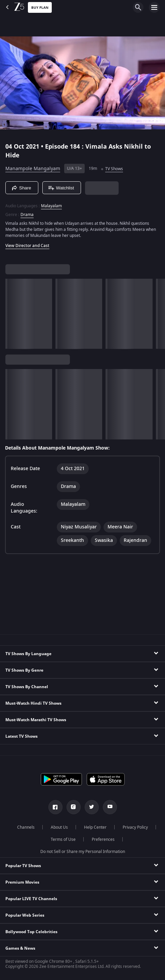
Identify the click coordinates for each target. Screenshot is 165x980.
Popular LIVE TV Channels (31, 899)
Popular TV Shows (23, 866)
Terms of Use (63, 839)
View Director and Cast (27, 246)
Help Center (95, 827)
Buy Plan (40, 8)
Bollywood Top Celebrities (31, 932)
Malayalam (51, 206)
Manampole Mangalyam (33, 169)
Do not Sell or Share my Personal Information (83, 852)
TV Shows (114, 169)
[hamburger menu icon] (154, 7)
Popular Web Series (25, 915)
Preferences (103, 839)
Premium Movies (22, 882)
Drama (27, 215)
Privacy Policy (135, 827)
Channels (26, 827)
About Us (59, 827)
